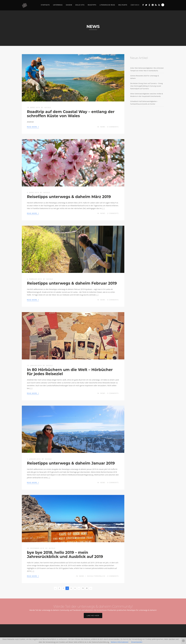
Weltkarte (123, 5)
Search (163, 5)
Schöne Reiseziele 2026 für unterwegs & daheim (145, 77)
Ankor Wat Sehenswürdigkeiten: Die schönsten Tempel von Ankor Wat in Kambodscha (147, 69)
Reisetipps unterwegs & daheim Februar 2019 (72, 283)
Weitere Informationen (120, 642)
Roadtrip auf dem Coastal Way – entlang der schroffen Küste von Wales (71, 114)
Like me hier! (93, 616)
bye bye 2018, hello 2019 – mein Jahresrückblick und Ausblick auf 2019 (65, 554)
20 (87, 588)
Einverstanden (137, 642)
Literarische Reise (107, 5)
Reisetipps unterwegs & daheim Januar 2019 (71, 463)
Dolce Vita (80, 5)
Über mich (135, 5)
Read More (33, 127)
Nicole (48, 108)
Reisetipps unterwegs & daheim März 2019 (69, 197)
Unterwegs (58, 5)
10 (83, 588)
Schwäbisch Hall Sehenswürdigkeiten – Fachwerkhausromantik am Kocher (144, 103)
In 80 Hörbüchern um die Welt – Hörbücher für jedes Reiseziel (70, 372)
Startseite (45, 5)
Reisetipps (92, 5)
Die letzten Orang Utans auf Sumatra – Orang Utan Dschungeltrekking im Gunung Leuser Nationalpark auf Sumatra (146, 86)
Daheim (69, 5)
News (103, 127)
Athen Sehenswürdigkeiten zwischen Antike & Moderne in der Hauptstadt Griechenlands (147, 95)
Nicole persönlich (96, 576)
